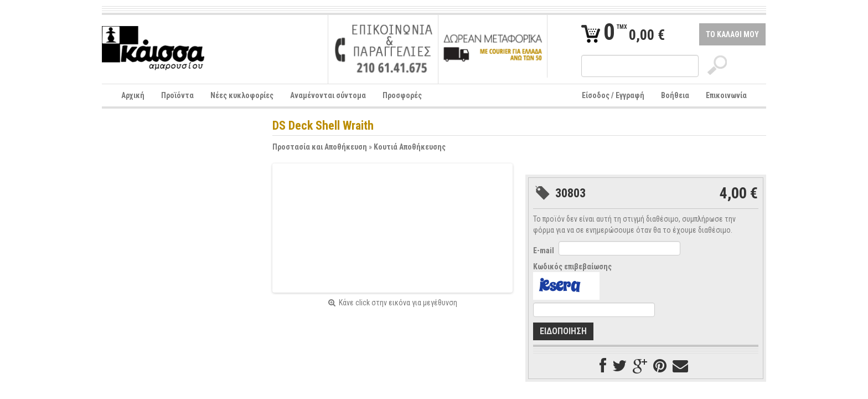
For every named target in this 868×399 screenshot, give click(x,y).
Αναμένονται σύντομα (328, 95)
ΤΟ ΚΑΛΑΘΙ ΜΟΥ (732, 34)
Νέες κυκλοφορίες (242, 95)
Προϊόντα (177, 95)
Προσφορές (402, 95)
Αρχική (133, 95)
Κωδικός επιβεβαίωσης (572, 267)
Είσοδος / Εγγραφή (613, 95)
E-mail (544, 250)
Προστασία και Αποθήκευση (320, 147)
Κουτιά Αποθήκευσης (410, 147)
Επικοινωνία (726, 95)
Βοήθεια (675, 95)
